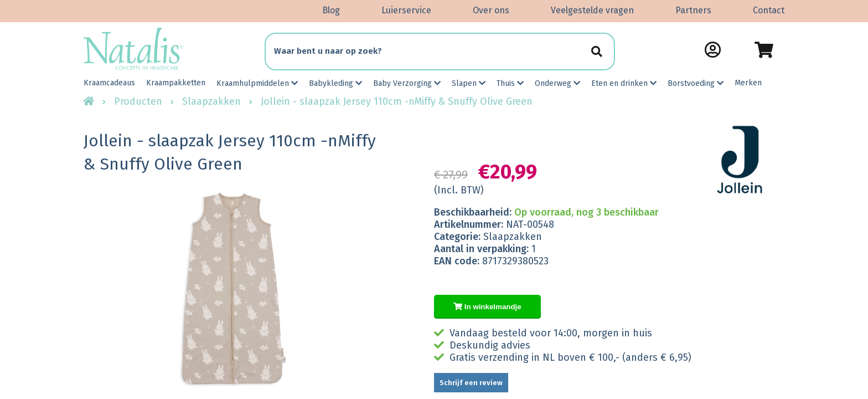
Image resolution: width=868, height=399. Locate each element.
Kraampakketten (176, 83)
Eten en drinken (624, 83)
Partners (693, 10)
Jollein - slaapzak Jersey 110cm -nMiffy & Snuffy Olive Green (397, 101)
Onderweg (557, 83)
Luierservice (406, 10)
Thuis (510, 83)
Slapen (469, 83)
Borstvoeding (696, 83)
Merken (748, 83)
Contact (769, 10)
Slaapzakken (211, 101)
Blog (331, 10)
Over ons (491, 10)
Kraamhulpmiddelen (257, 83)
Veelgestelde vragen (592, 10)
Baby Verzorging (407, 83)
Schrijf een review (471, 383)
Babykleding (335, 83)
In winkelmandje (487, 307)
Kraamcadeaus (109, 83)
